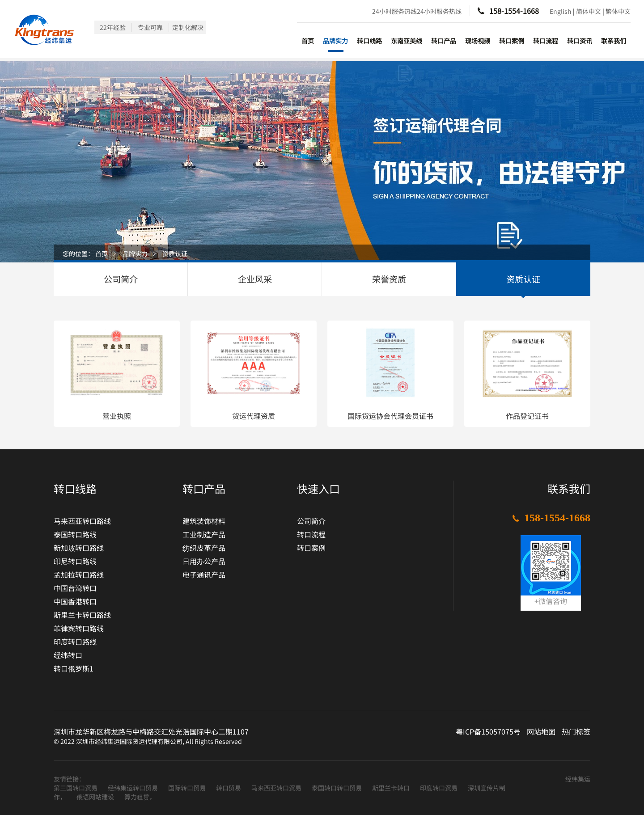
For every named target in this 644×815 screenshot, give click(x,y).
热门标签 (576, 731)
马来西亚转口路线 (82, 521)
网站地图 (541, 731)
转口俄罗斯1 (74, 668)
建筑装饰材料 (204, 521)
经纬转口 (68, 655)
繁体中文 (618, 11)
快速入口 (318, 488)
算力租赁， (140, 797)
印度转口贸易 (439, 788)
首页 (308, 41)
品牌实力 (335, 41)
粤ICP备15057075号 (488, 731)
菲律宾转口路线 (79, 628)
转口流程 (546, 41)
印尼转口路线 (75, 561)
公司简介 (121, 279)
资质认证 (175, 253)
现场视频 (478, 41)
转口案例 (512, 41)
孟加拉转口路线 (79, 574)
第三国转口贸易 (76, 788)
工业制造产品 (204, 534)
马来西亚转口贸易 (277, 788)
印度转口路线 (75, 642)
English (561, 11)
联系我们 (614, 41)
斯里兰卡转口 (392, 788)
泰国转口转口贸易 (337, 788)
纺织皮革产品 (204, 548)
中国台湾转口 (75, 588)
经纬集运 (578, 779)
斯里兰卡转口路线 (82, 615)
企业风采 (255, 279)
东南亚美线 (407, 41)
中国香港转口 (75, 601)
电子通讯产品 (204, 574)
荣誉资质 (389, 279)
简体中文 (589, 11)
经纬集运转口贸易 (133, 788)
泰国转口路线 (75, 534)
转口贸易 (229, 788)
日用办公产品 (204, 561)
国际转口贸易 (188, 788)
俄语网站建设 (96, 797)
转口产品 (444, 41)
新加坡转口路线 (79, 548)
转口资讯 (580, 41)
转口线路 (369, 41)
